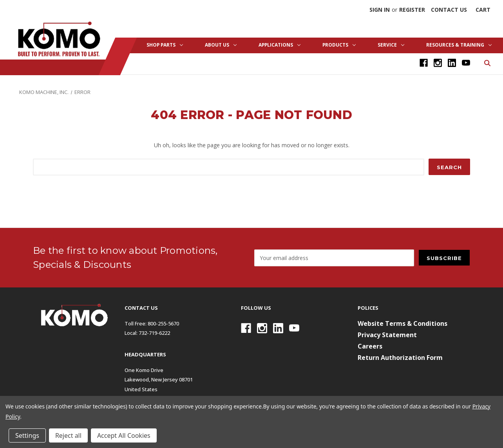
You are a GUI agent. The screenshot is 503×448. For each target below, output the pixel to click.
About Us (221, 45)
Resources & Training (459, 45)
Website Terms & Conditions (403, 323)
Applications (280, 45)
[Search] (487, 62)
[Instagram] (438, 63)
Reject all (68, 435)
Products (339, 45)
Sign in (380, 10)
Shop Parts (165, 45)
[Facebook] (424, 63)
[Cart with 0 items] (483, 10)
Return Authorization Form (400, 358)
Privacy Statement (387, 335)
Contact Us (449, 10)
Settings (27, 435)
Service (391, 45)
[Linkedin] (452, 63)
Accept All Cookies (124, 435)
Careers (370, 346)
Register (412, 10)
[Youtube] (466, 63)
